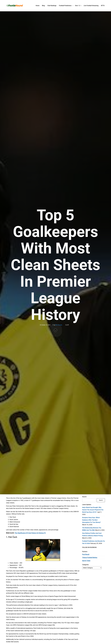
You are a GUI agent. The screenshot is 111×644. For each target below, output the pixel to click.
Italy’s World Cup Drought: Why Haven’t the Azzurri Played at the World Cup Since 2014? (93, 510)
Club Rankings (52, 6)
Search (84, 497)
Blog (43, 6)
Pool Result (86, 554)
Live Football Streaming (91, 6)
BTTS (103, 6)
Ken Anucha (59, 325)
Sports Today (86, 561)
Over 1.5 (78, 6)
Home (38, 6)
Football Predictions (65, 6)
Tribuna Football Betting (90, 558)
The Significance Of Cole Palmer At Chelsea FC (30, 533)
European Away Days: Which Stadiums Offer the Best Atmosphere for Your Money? (91, 520)
